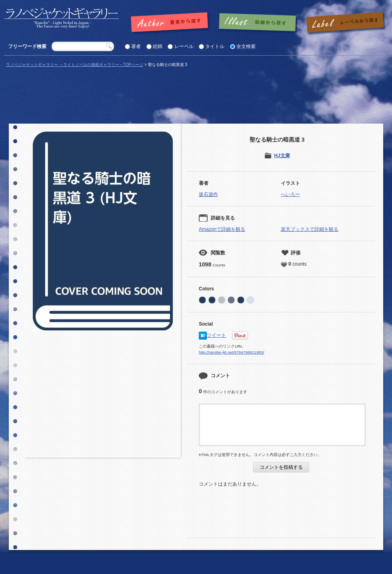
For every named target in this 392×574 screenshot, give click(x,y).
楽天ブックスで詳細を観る (310, 229)
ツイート (216, 335)
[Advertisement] (103, 398)
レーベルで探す (345, 23)
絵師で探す (258, 23)
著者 (136, 46)
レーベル (184, 46)
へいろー (290, 194)
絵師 (158, 46)
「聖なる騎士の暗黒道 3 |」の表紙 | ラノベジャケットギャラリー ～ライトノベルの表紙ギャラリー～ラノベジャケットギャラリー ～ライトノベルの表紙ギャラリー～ (62, 18)
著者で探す (171, 23)
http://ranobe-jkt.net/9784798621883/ (231, 352)
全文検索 (246, 46)
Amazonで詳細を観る (222, 229)
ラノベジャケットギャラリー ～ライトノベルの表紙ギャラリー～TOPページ (75, 65)
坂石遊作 (208, 194)
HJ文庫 (282, 156)
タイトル (215, 46)
